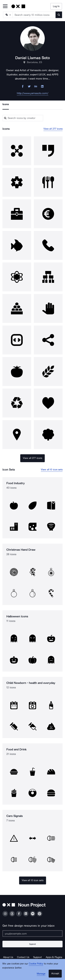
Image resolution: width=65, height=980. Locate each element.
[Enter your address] (32, 934)
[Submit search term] (59, 15)
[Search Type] (8, 15)
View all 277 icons (53, 129)
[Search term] (34, 15)
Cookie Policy (36, 964)
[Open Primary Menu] (5, 6)
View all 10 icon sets (52, 470)
